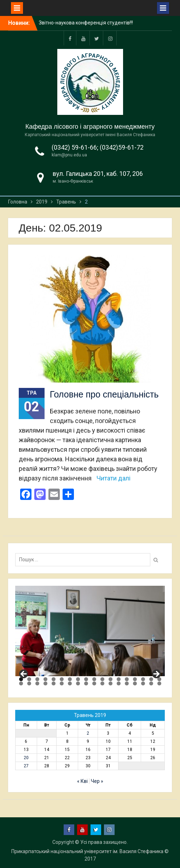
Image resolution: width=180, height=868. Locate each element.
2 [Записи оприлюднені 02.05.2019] (88, 733)
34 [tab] (143, 683)
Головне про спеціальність (104, 394)
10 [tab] (94, 679)
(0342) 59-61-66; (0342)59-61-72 (98, 147)
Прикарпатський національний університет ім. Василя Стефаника (87, 851)
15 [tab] (135, 679)
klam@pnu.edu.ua (69, 155)
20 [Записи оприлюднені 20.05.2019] (26, 758)
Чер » (97, 781)
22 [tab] (45, 683)
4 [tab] (45, 679)
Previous (24, 674)
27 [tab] (86, 683)
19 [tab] (21, 683)
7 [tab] (70, 679)
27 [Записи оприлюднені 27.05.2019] (26, 766)
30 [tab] (111, 683)
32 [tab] (127, 683)
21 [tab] (37, 683)
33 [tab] (135, 683)
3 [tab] (37, 679)
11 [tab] (102, 679)
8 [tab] (78, 679)
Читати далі (114, 478)
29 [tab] (102, 683)
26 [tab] (78, 683)
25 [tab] (70, 683)
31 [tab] (119, 683)
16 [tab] (143, 679)
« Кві (82, 781)
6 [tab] (62, 679)
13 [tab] (119, 679)
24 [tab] (62, 683)
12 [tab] (111, 679)
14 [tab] (127, 679)
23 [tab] (54, 683)
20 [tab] (29, 683)
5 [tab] (54, 679)
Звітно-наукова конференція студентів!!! (86, 23)
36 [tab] (159, 683)
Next (156, 674)
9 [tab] (86, 679)
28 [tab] (94, 683)
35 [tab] (151, 683)
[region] (90, 631)
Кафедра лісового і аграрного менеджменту (90, 127)
